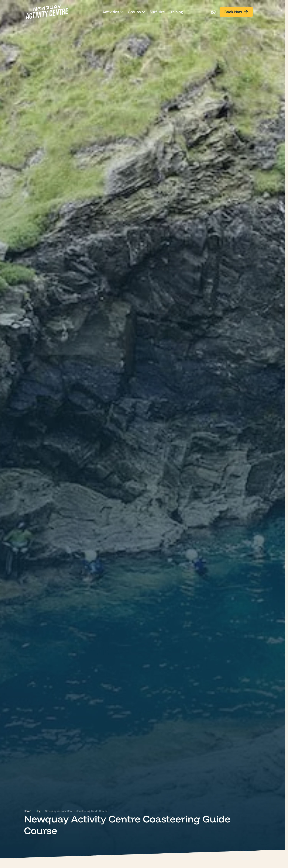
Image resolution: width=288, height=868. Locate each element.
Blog (38, 811)
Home (28, 811)
